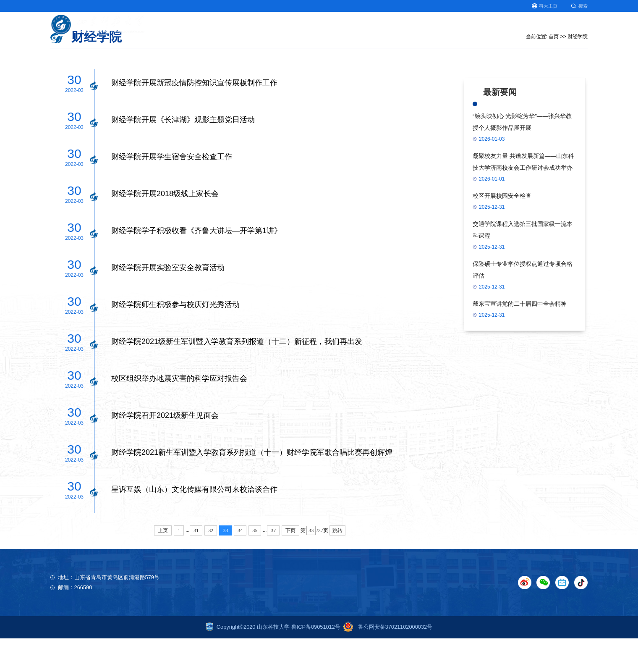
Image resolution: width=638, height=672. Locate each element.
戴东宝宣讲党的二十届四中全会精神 (520, 337)
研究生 (520, 29)
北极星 (488, 29)
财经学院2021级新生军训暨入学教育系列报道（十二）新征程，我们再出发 (237, 375)
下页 (290, 564)
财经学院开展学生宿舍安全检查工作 (172, 190)
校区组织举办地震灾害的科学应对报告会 (179, 412)
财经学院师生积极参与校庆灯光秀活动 (175, 338)
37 (273, 564)
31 (196, 564)
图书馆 (579, 29)
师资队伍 (452, 29)
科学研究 (376, 29)
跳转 (337, 564)
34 (240, 564)
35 (255, 564)
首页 (306, 29)
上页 (163, 564)
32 (211, 564)
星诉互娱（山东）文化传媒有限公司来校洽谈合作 (194, 523)
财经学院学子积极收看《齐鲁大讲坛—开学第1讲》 (196, 264)
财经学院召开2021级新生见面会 (165, 449)
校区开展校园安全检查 (502, 230)
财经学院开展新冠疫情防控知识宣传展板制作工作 (194, 116)
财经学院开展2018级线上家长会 (165, 227)
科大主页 (545, 6)
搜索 (579, 6)
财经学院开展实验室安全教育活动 (168, 301)
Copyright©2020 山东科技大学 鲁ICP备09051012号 (273, 660)
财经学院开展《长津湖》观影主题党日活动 (183, 153)
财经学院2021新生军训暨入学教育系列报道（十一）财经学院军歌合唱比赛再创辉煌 (252, 486)
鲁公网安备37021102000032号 (386, 660)
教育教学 (338, 29)
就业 (549, 29)
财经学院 (578, 70)
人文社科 (414, 29)
